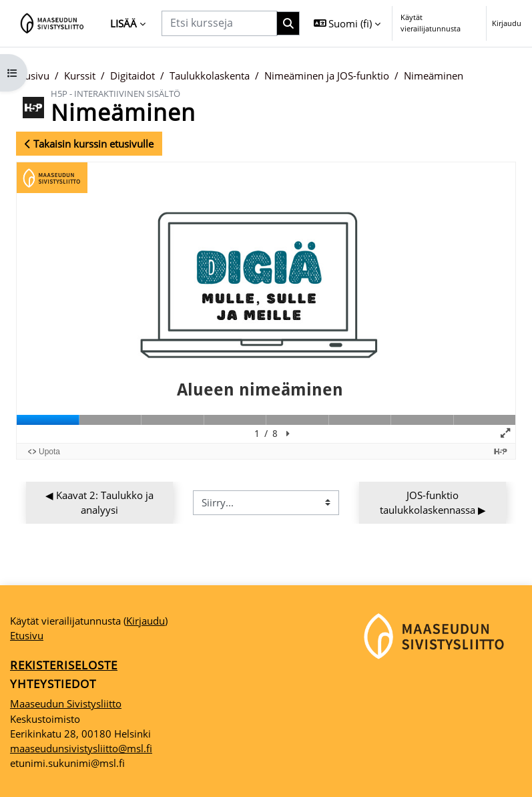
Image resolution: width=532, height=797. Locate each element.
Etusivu (33, 75)
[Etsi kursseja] (220, 23)
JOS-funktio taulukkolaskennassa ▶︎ (433, 502)
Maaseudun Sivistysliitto (66, 703)
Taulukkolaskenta (210, 75)
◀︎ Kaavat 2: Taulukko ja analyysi (101, 502)
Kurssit (80, 75)
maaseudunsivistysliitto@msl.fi (81, 748)
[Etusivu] (52, 23)
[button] (347, 23)
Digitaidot (132, 75)
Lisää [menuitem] (123, 23)
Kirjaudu (507, 23)
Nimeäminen (434, 75)
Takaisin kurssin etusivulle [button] (89, 144)
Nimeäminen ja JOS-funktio (327, 75)
